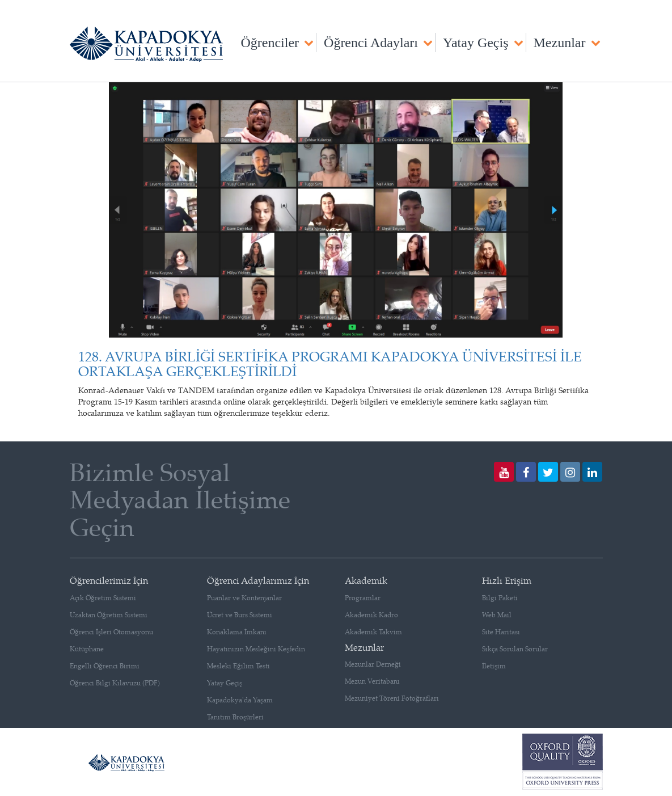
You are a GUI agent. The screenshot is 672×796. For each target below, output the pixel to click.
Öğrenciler (270, 43)
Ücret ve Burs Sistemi (240, 615)
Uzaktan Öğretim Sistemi (109, 615)
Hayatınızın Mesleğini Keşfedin (256, 649)
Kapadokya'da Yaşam (240, 700)
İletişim (494, 666)
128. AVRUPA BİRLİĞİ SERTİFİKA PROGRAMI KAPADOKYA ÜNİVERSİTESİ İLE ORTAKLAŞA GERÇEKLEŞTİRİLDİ (330, 364)
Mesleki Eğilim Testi (238, 666)
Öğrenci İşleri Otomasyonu (111, 632)
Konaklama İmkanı (237, 632)
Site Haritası (501, 632)
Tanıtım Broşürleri (235, 717)
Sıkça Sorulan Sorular (515, 649)
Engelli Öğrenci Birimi (105, 666)
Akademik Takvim (373, 632)
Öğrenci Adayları (371, 43)
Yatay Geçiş (476, 43)
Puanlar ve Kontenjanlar (244, 598)
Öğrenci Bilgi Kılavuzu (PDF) (115, 683)
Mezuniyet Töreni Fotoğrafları (392, 698)
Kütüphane (87, 649)
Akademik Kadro (371, 615)
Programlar (363, 598)
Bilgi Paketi (500, 598)
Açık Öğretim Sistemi (103, 598)
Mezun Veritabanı (372, 681)
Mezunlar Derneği (373, 664)
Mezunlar (560, 43)
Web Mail (497, 615)
